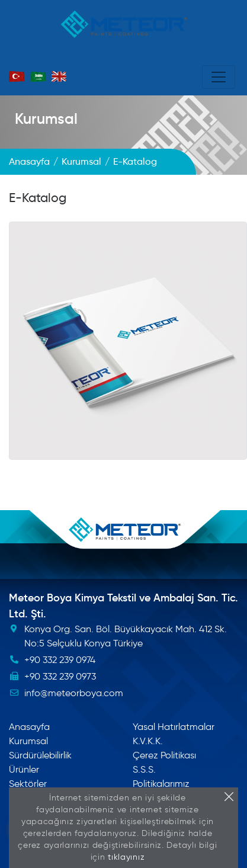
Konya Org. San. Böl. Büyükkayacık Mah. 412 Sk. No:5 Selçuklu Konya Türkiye (126, 636)
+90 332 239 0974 (60, 660)
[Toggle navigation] (219, 77)
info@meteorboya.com (74, 693)
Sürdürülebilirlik (40, 755)
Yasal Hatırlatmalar (174, 727)
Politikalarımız (161, 784)
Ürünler (24, 769)
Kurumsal (46, 119)
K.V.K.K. (148, 741)
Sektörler (28, 784)
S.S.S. (144, 769)
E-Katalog (38, 198)
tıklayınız (126, 857)
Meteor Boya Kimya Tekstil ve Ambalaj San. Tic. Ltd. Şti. (123, 606)
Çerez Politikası (164, 755)
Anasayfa (29, 727)
